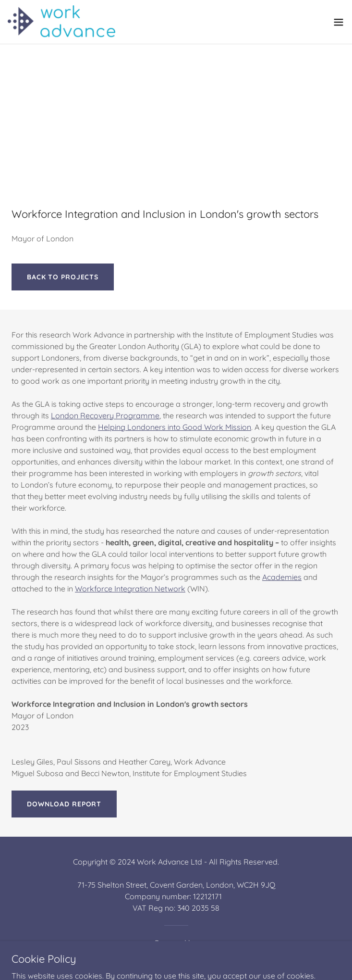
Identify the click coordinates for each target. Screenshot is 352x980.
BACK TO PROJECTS (63, 277)
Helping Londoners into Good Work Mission (175, 427)
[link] (61, 22)
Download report (64, 804)
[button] (339, 22)
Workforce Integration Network (130, 589)
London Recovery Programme (105, 415)
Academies (282, 577)
